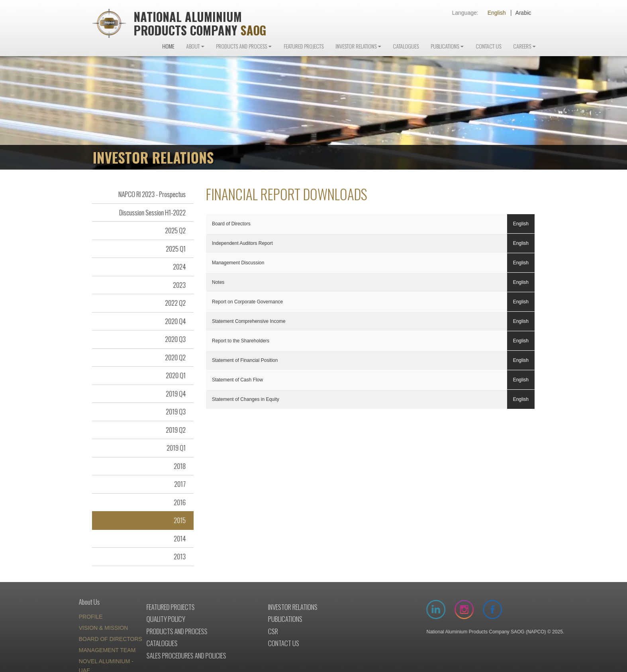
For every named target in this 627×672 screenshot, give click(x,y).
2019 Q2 (171, 430)
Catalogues (425, 47)
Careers (541, 47)
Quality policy (134, 620)
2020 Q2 (171, 358)
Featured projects (139, 607)
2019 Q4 (171, 394)
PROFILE (71, 617)
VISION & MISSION (84, 629)
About (212, 47)
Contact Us (507, 47)
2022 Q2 (171, 304)
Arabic (533, 13)
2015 (175, 521)
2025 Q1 (171, 249)
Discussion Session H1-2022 (148, 213)
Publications (464, 47)
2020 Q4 (171, 321)
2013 (175, 557)
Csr (254, 632)
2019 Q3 (171, 412)
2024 (175, 267)
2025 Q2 (171, 231)
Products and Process (261, 47)
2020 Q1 (171, 376)
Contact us (264, 644)
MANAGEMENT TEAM (88, 651)
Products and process (146, 632)
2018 (175, 466)
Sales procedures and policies (155, 656)
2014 (175, 539)
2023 (175, 285)
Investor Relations (375, 47)
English (506, 13)
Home (187, 47)
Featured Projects (323, 47)
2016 (175, 503)
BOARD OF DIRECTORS (91, 640)
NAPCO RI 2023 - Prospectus (148, 195)
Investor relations (273, 607)
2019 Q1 (172, 448)
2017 (175, 485)
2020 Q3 (171, 340)
